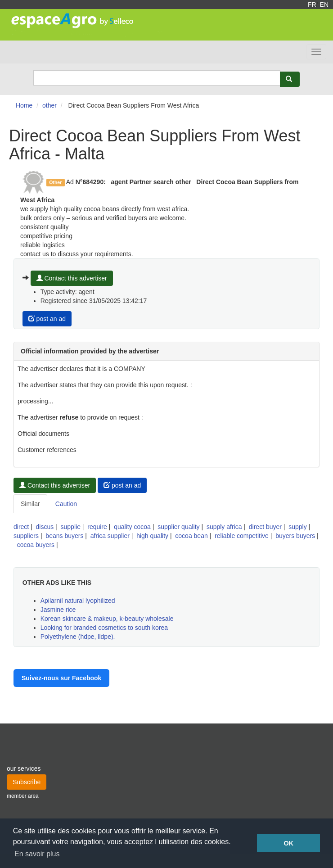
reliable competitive (242, 536)
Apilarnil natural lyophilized (78, 601)
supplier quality (178, 527)
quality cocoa (132, 527)
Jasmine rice (58, 610)
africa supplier (110, 536)
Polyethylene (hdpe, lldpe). (78, 637)
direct (21, 527)
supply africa (224, 527)
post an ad (47, 319)
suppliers (26, 536)
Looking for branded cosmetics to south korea (104, 628)
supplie (71, 527)
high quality (152, 536)
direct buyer (265, 527)
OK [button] (288, 843)
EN (324, 5)
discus (45, 527)
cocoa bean (191, 536)
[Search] (157, 78)
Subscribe (27, 782)
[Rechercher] (290, 79)
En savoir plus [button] (37, 854)
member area (23, 796)
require (97, 527)
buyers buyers (295, 536)
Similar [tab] (30, 504)
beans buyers (64, 536)
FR (312, 5)
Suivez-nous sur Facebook (61, 678)
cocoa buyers (36, 545)
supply (297, 527)
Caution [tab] (66, 504)
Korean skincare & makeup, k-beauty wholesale (107, 619)
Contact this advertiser (72, 278)
